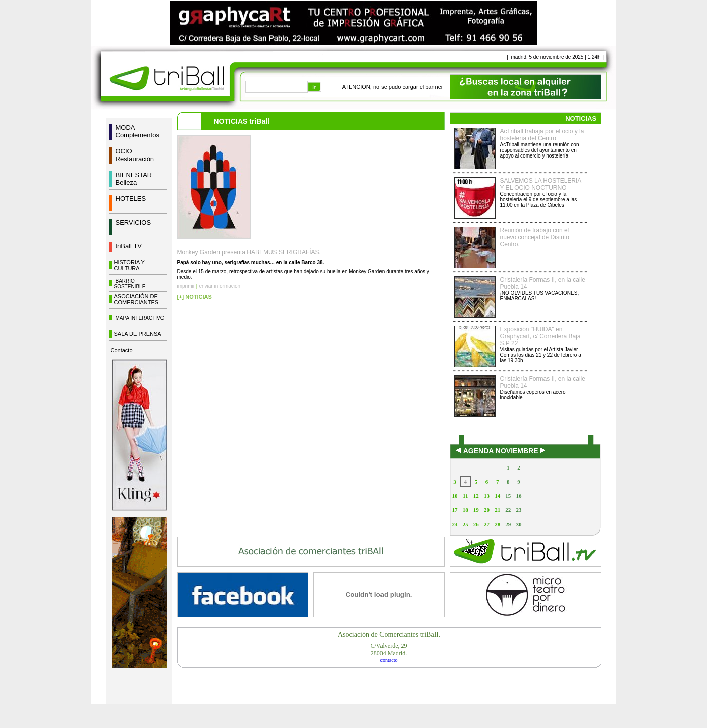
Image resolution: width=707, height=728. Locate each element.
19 (476, 510)
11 (465, 496)
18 (466, 510)
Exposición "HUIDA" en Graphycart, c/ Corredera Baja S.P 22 (540, 336)
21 (497, 510)
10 (455, 496)
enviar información (220, 286)
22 (508, 510)
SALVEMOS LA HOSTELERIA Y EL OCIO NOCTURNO (541, 184)
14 (497, 496)
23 (519, 510)
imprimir (186, 286)
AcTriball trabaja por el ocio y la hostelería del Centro (542, 135)
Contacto (122, 350)
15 (508, 496)
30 (519, 524)
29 (508, 524)
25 (466, 524)
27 (487, 524)
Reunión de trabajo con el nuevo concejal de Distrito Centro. (535, 237)
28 (497, 524)
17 (455, 510)
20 (487, 510)
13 (487, 496)
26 (476, 524)
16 (519, 496)
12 (476, 496)
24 (455, 524)
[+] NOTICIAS (195, 297)
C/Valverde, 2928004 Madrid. (389, 649)
